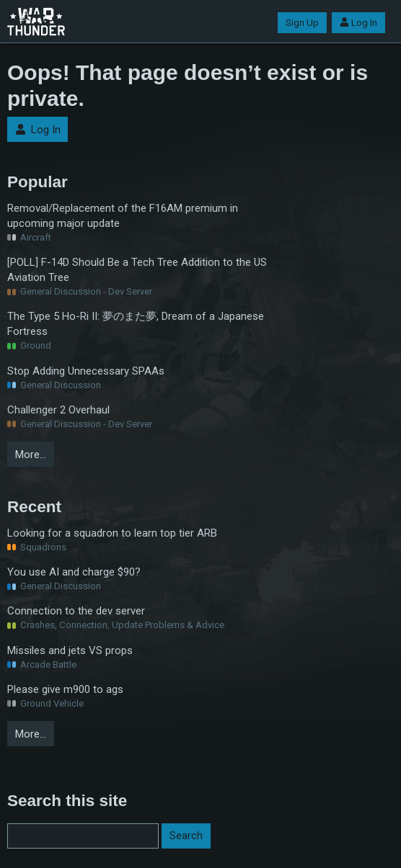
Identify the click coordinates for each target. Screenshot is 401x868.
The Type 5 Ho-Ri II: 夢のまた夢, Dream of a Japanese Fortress (136, 324)
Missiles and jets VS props (70, 650)
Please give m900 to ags (65, 689)
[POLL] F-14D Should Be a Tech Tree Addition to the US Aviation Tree (137, 270)
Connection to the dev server (76, 611)
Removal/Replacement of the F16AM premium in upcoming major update (123, 216)
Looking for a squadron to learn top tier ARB (112, 533)
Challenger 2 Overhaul (58, 410)
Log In (358, 23)
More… (31, 455)
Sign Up (302, 23)
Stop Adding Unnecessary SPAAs (86, 371)
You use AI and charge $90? (74, 572)
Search (186, 836)
